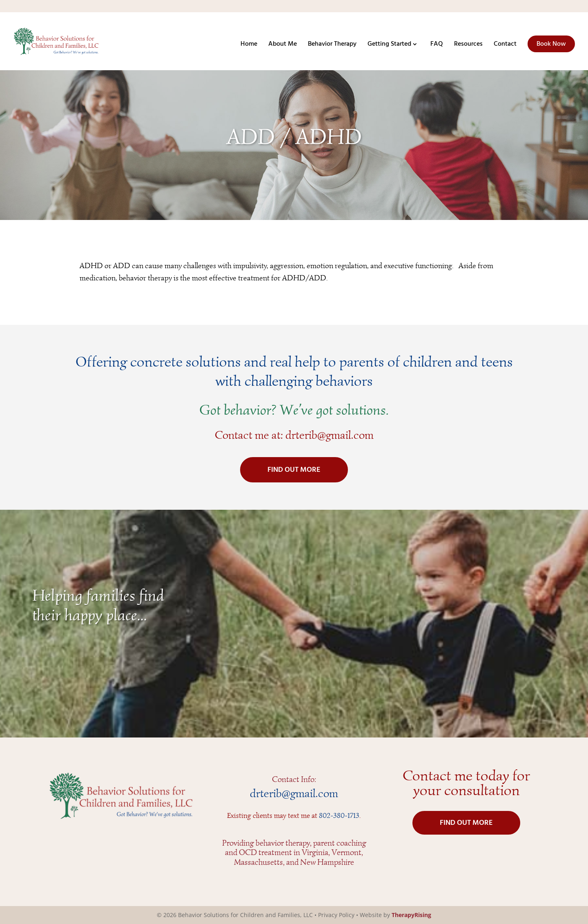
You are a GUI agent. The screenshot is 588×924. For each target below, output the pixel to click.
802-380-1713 (339, 815)
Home (249, 45)
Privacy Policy (336, 915)
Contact (505, 45)
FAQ (437, 45)
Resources (468, 45)
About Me (283, 45)
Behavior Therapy (332, 45)
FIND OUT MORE (294, 470)
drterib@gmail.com (330, 435)
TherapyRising (411, 915)
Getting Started (389, 45)
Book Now (551, 44)
